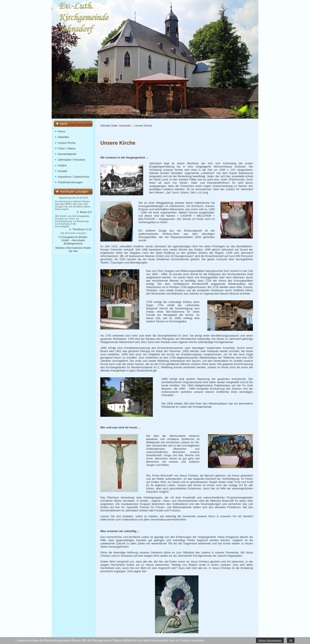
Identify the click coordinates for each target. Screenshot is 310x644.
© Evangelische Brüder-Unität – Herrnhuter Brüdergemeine (73, 240)
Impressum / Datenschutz (74, 177)
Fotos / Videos (67, 148)
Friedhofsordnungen (70, 182)
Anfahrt (62, 165)
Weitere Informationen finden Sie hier (73, 249)
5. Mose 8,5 (84, 212)
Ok (291, 640)
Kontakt (62, 171)
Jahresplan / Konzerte (71, 160)
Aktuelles (63, 137)
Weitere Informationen (270, 640)
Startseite (125, 126)
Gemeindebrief (67, 154)
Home (61, 131)
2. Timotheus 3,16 (80, 229)
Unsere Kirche (67, 143)
